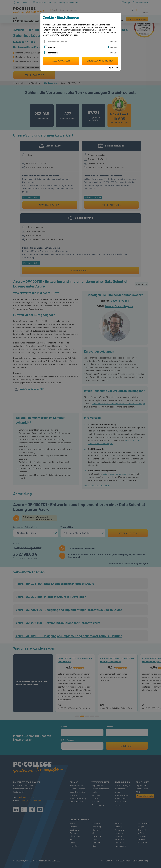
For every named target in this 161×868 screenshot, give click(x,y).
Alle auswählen (61, 61)
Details (114, 42)
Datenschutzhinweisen (67, 35)
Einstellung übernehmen (100, 61)
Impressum (113, 67)
